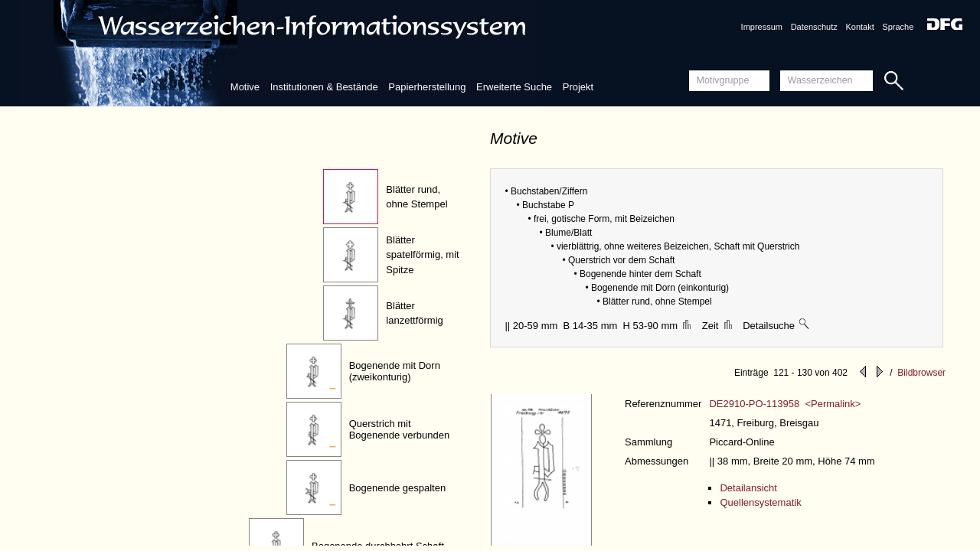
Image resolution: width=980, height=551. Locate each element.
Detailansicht (748, 488)
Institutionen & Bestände (324, 87)
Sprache (898, 27)
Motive (245, 87)
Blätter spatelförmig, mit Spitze (422, 255)
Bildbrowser (921, 373)
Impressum (762, 27)
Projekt (578, 87)
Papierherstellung (427, 87)
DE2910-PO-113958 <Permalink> (785, 404)
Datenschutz (814, 27)
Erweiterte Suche (514, 87)
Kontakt (859, 27)
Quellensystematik (760, 502)
